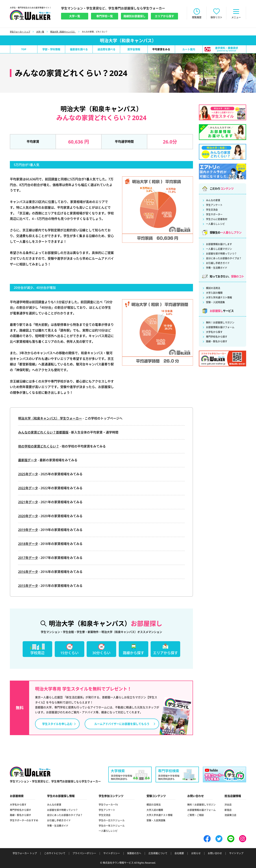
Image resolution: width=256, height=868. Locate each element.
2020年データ (28, 516)
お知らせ (196, 853)
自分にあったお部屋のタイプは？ (224, 258)
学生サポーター (214, 215)
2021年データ (28, 502)
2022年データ (28, 488)
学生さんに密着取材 (217, 219)
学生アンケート (214, 205)
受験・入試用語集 (215, 302)
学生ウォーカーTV (108, 805)
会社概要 (179, 853)
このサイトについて (55, 853)
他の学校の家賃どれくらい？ (39, 446)
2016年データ (28, 572)
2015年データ (28, 586)
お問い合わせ (215, 853)
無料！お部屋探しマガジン (220, 323)
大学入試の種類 (214, 293)
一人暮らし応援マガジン (219, 249)
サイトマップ (236, 853)
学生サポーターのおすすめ (24, 820)
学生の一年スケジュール (112, 826)
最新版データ (28, 460)
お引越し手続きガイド (218, 263)
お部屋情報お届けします (219, 244)
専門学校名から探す (217, 337)
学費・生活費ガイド (217, 268)
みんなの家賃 (213, 200)
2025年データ (28, 474)
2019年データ (28, 530)
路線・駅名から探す (217, 342)
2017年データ (28, 558)
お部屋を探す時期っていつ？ (221, 254)
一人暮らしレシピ (215, 224)
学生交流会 (212, 210)
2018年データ (28, 544)
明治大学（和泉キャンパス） (63, 32)
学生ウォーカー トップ (20, 32)
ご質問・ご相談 (196, 815)
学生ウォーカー (30, 772)
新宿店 (228, 810)
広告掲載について (158, 853)
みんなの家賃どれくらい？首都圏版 (43, 432)
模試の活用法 (213, 288)
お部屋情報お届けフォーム (220, 327)
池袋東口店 (230, 815)
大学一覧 (40, 32)
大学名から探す (214, 332)
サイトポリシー (112, 853)
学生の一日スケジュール (112, 820)
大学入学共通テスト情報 (219, 298)
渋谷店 (228, 805)
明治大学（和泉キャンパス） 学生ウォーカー (50, 418)
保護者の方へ (134, 853)
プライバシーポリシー (84, 853)
